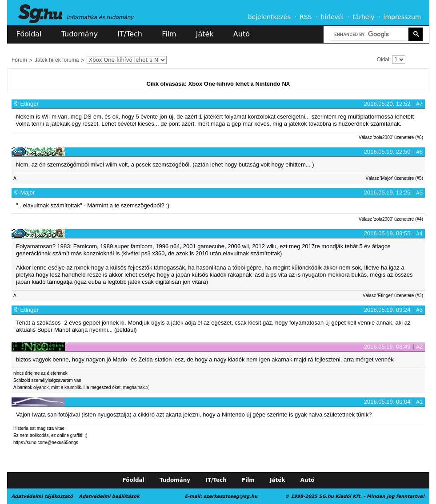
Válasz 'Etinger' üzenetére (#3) (393, 296)
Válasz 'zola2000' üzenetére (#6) (391, 137)
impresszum (402, 17)
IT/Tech (130, 34)
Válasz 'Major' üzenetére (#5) (394, 178)
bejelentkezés (269, 17)
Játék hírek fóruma (57, 60)
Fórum (19, 60)
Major (28, 192)
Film (169, 34)
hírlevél (332, 17)
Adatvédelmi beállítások (109, 496)
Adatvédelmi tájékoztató (42, 496)
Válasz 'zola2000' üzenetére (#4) (391, 219)
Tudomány (80, 34)
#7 (420, 104)
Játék (205, 34)
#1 (420, 402)
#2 (420, 347)
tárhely (363, 17)
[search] (368, 34)
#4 (420, 233)
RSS (306, 17)
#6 (420, 152)
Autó (242, 34)
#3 (420, 310)
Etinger (30, 104)
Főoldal (29, 34)
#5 (420, 192)
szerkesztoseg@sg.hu (230, 496)
